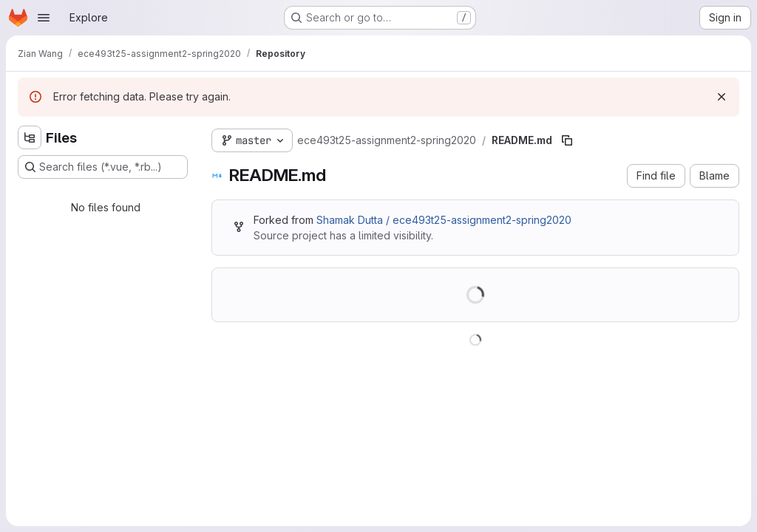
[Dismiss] (722, 97)
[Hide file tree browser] (30, 137)
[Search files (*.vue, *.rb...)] (103, 167)
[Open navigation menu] (44, 18)
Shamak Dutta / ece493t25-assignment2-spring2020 (444, 220)
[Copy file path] (567, 140)
